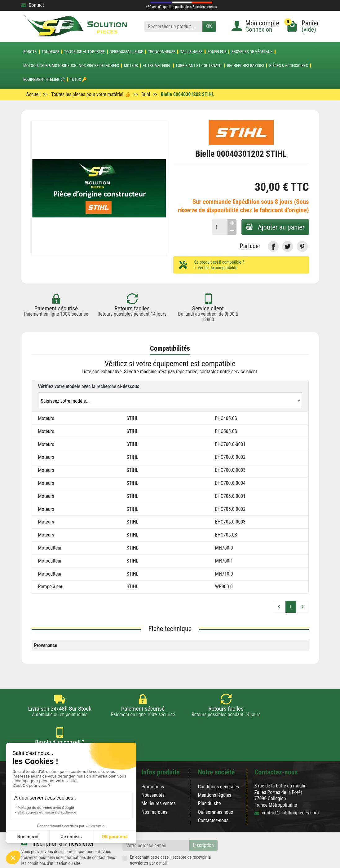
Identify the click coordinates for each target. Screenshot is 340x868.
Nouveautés (153, 773)
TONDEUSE (50, 52)
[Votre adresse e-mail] (156, 823)
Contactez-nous (213, 798)
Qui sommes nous (215, 789)
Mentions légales (214, 773)
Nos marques (154, 789)
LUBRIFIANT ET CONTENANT (199, 66)
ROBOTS (30, 52)
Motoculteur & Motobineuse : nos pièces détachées (71, 66)
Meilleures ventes (159, 781)
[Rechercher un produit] (174, 26)
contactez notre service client (228, 372)
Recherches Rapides (245, 66)
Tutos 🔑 (79, 79)
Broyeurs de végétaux (252, 52)
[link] (273, 246)
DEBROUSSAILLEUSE (126, 52)
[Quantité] (218, 227)
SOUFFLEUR (217, 52)
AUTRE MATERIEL (157, 66)
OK (209, 26)
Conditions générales (218, 764)
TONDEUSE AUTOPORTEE (84, 52)
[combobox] (170, 401)
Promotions (153, 764)
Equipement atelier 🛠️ (44, 79)
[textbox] (170, 401)
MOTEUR (131, 66)
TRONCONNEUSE (162, 52)
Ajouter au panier (275, 227)
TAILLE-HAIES (191, 52)
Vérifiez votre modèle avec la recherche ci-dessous (89, 386)
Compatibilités (170, 349)
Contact (33, 5)
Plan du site (209, 781)
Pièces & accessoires (288, 66)
